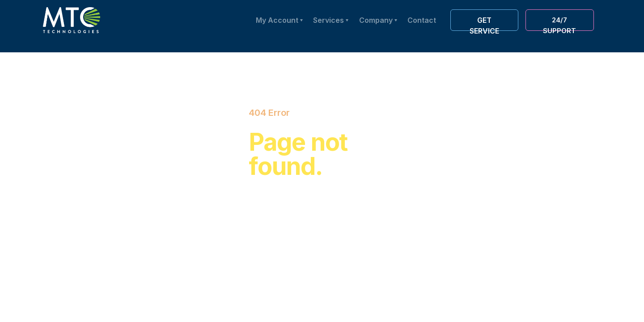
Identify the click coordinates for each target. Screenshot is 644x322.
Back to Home (294, 234)
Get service (484, 23)
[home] (72, 20)
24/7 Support (559, 23)
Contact (422, 20)
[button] (378, 20)
